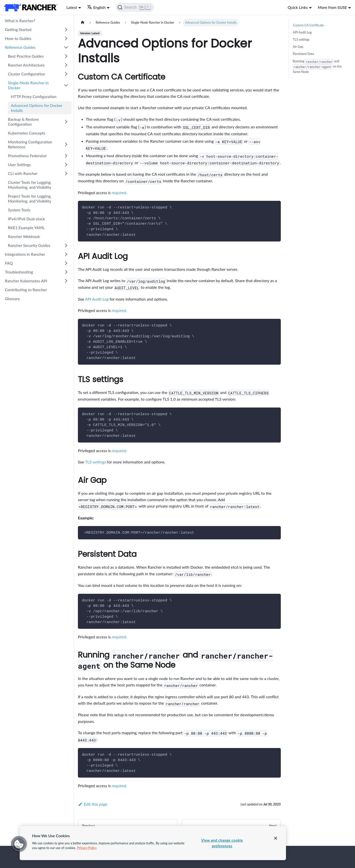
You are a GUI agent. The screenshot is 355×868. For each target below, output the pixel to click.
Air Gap (298, 47)
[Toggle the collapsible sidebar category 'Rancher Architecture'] (66, 65)
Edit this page (93, 804)
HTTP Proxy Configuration (34, 96)
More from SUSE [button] (332, 7)
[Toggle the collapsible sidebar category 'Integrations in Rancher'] (66, 254)
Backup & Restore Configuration (23, 122)
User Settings (19, 164)
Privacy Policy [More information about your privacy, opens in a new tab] (87, 848)
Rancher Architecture (26, 65)
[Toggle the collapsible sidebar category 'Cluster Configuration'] (66, 74)
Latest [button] (72, 7)
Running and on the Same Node (317, 66)
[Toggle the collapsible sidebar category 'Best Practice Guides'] (66, 56)
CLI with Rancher (23, 173)
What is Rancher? (20, 21)
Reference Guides (20, 47)
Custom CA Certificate (308, 25)
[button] (19, 844)
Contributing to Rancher (26, 290)
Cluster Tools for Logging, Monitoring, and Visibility (30, 185)
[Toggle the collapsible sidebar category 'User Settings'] (66, 165)
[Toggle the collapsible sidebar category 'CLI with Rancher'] (66, 173)
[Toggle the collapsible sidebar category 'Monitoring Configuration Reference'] (66, 144)
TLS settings (96, 462)
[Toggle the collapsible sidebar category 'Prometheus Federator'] (66, 156)
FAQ (9, 263)
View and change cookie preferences (222, 843)
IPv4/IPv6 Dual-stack (26, 219)
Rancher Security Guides (29, 245)
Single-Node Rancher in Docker (28, 85)
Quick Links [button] (298, 7)
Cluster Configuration (27, 74)
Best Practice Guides (26, 56)
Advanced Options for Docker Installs (37, 108)
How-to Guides (18, 38)
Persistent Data (303, 54)
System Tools (19, 210)
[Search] (135, 7)
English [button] (96, 7)
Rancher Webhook (24, 236)
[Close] (276, 838)
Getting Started (18, 29)
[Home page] (83, 23)
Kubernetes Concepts (27, 133)
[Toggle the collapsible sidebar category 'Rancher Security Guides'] (66, 245)
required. (119, 193)
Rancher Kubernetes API (26, 281)
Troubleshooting (19, 272)
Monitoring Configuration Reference (30, 144)
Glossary (12, 298)
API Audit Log (97, 299)
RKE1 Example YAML (26, 228)
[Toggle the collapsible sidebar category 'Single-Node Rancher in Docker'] (66, 85)
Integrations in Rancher (25, 254)
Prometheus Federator (27, 156)
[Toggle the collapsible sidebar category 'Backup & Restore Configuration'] (66, 122)
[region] (153, 843)
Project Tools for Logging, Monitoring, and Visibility (30, 198)
